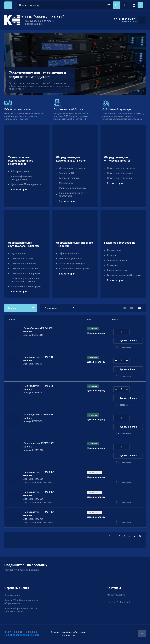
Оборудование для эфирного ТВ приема (74, 244)
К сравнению (122, 347)
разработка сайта (70, 632)
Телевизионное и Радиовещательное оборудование (21, 161)
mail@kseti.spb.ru (116, 595)
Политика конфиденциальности (22, 635)
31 (140, 536)
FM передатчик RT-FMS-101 (38, 357)
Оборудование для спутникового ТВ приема (24, 244)
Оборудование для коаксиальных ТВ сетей (71, 159)
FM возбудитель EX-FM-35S (38, 328)
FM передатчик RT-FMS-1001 (39, 443)
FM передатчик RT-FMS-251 (38, 386)
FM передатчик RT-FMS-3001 (39, 492)
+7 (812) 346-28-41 (125, 19)
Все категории (19, 190)
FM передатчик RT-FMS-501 (38, 415)
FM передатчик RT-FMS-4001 (39, 512)
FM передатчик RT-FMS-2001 (39, 472)
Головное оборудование (120, 243)
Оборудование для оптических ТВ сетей (117, 159)
